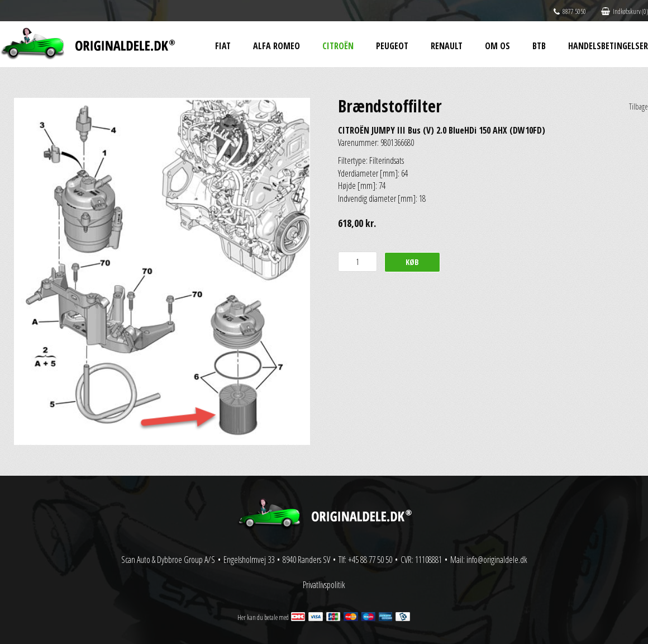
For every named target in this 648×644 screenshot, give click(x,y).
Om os (497, 46)
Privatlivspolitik (324, 585)
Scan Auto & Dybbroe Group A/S (168, 560)
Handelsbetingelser (608, 46)
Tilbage (639, 106)
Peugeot (392, 46)
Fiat (223, 46)
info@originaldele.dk (497, 560)
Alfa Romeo (277, 46)
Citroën (338, 46)
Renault (447, 46)
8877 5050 (570, 11)
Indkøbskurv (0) (625, 11)
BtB (539, 46)
